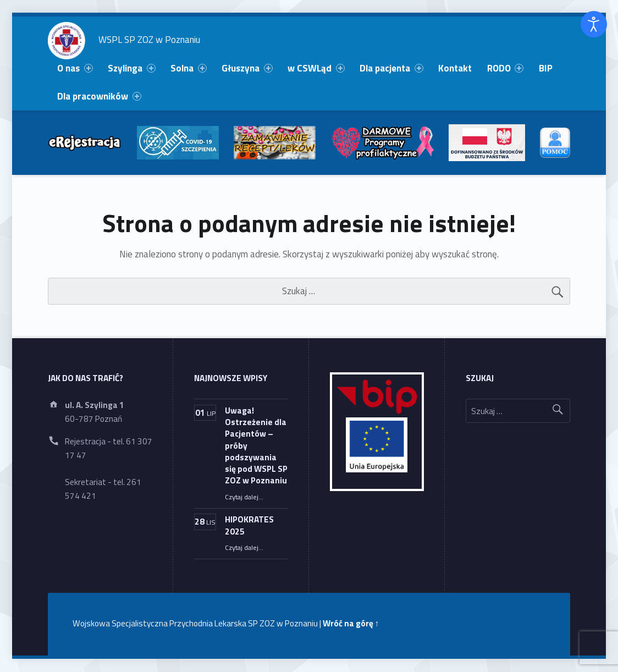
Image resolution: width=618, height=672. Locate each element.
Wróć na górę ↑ (351, 623)
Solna (188, 68)
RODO (505, 68)
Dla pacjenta (391, 68)
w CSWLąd (316, 68)
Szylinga (131, 68)
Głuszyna (247, 68)
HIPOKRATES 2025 (249, 525)
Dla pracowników (99, 96)
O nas (75, 68)
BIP (546, 68)
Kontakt (455, 68)
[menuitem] (75, 68)
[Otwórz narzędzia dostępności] (594, 24)
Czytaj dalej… (244, 497)
